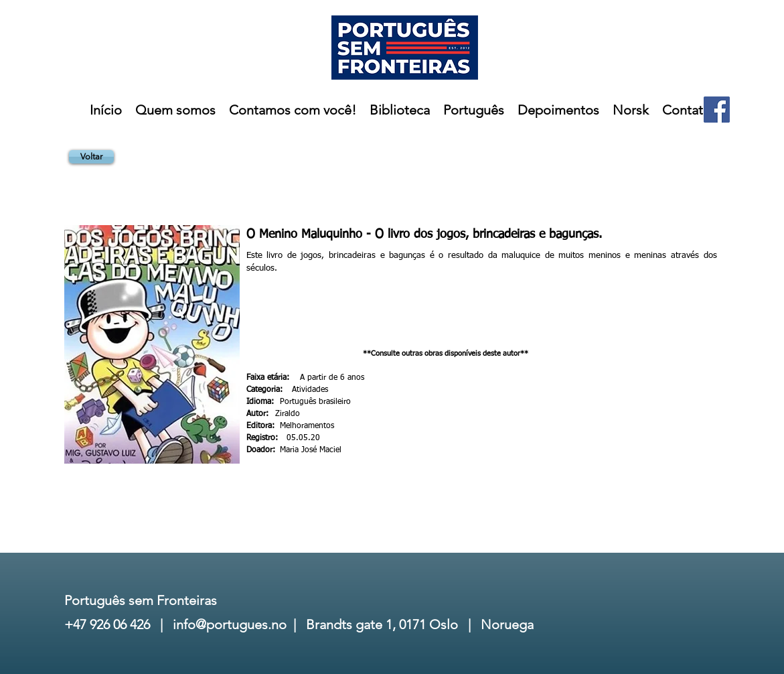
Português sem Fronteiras (141, 600)
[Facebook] (717, 110)
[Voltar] (91, 157)
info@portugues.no (230, 624)
